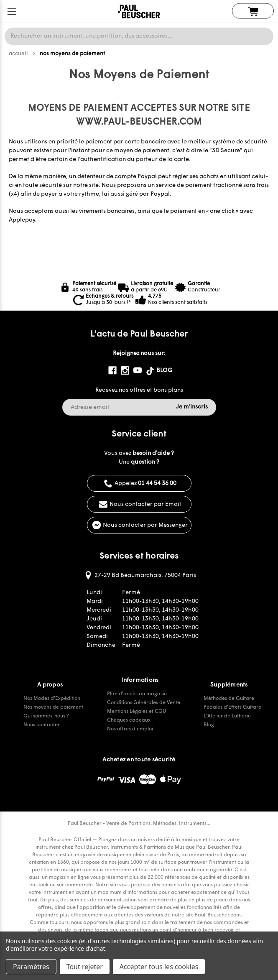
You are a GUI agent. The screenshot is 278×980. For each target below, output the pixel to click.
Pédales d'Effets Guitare (232, 707)
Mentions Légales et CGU (136, 712)
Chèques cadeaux (129, 720)
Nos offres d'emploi (130, 729)
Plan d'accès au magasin (137, 694)
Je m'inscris (192, 407)
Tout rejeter (85, 967)
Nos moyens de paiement (53, 707)
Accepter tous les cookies (159, 967)
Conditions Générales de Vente (144, 703)
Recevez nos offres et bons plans (139, 390)
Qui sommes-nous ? (46, 716)
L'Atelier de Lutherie (227, 716)
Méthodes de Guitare (229, 699)
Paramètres (31, 967)
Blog (209, 725)
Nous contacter (42, 725)
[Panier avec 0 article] (253, 11)
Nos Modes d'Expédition (52, 699)
